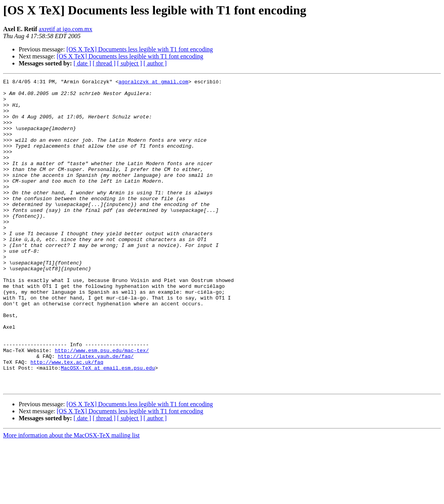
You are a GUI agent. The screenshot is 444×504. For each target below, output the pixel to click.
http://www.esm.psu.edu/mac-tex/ (102, 405)
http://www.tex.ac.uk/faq (67, 419)
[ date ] (82, 63)
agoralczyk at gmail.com (153, 83)
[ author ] (155, 63)
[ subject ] (130, 63)
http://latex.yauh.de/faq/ (96, 412)
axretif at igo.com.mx (66, 29)
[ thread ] (104, 63)
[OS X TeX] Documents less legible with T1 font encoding (140, 49)
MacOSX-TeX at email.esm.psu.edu (108, 426)
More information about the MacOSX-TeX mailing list (71, 497)
